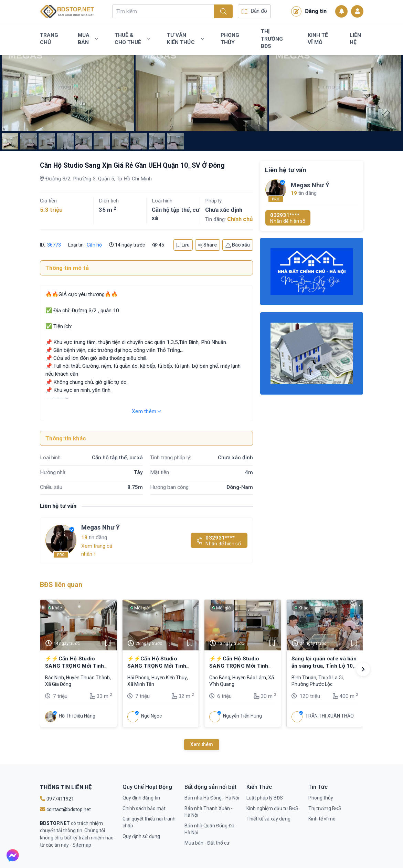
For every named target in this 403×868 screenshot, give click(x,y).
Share (208, 245)
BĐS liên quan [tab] (61, 585)
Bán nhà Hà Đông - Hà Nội (212, 798)
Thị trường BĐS (272, 39)
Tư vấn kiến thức (185, 39)
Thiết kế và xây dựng (268, 819)
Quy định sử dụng (141, 836)
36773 (54, 245)
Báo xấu (238, 245)
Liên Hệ (355, 39)
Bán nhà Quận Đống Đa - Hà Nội (211, 829)
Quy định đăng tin (141, 798)
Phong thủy (230, 39)
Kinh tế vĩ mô (318, 39)
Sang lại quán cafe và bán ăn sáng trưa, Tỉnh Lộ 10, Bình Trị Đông (324, 666)
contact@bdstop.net (65, 809)
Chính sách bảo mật (144, 808)
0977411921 (57, 799)
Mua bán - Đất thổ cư (207, 843)
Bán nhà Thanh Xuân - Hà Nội (209, 812)
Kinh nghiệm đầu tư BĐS (272, 808)
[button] (363, 669)
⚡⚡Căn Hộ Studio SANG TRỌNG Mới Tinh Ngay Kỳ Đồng (75, 666)
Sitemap (82, 845)
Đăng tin (309, 11)
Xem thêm (146, 411)
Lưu (183, 245)
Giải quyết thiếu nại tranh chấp (149, 822)
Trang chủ (49, 39)
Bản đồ (254, 11)
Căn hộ (94, 245)
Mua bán (88, 39)
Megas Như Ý (100, 527)
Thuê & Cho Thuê (132, 39)
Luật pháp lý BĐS (265, 798)
